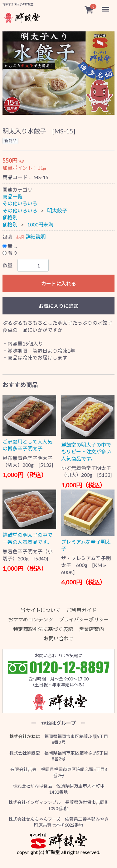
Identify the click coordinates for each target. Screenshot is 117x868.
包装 (7, 237)
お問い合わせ (59, 638)
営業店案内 (91, 629)
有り (10, 253)
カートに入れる (59, 283)
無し (10, 246)
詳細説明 (36, 237)
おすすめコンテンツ (31, 619)
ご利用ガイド (81, 610)
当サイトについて (41, 610)
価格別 (10, 217)
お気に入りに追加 (59, 306)
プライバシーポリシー (84, 619)
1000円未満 (40, 224)
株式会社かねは (25, 736)
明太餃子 (57, 210)
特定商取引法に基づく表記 (43, 629)
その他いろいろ (20, 204)
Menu (106, 6)
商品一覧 (12, 196)
